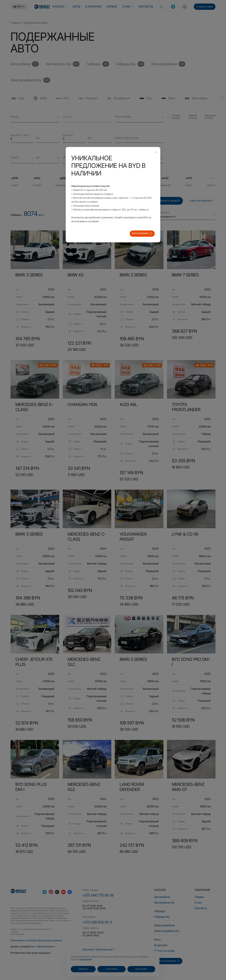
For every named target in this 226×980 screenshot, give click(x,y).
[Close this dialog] (156, 153)
